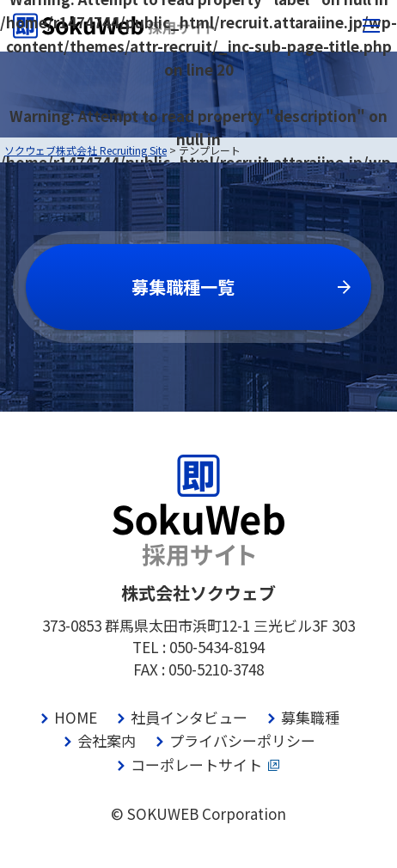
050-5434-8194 (217, 647)
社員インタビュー (189, 717)
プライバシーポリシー (242, 740)
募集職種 (310, 717)
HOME (76, 717)
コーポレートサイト (196, 764)
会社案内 (107, 740)
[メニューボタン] (371, 26)
